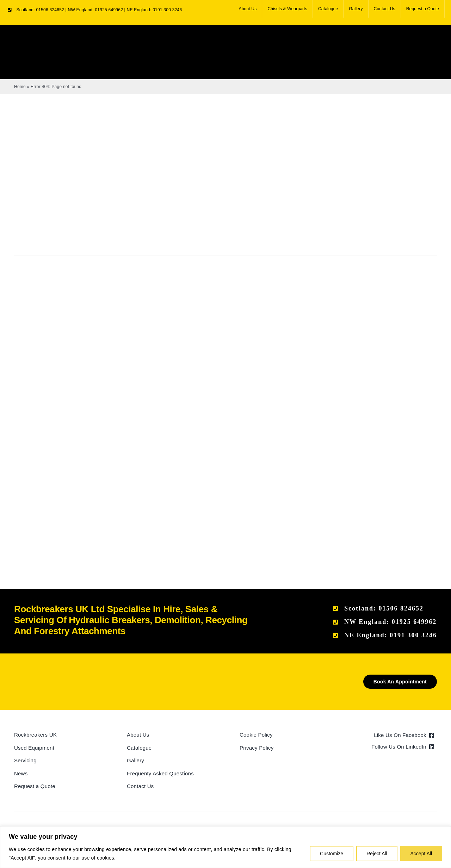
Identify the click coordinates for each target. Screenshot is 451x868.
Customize (332, 854)
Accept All (421, 854)
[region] (225, 847)
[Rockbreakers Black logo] (48, 677)
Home (20, 87)
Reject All (377, 854)
